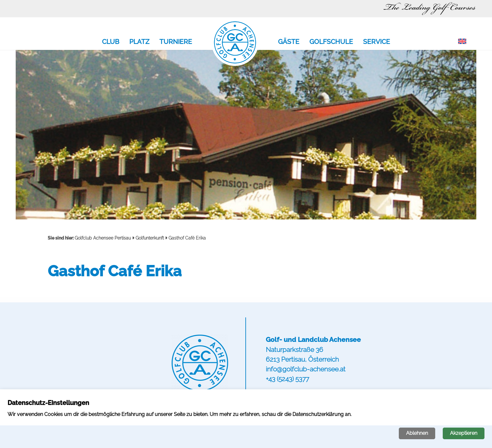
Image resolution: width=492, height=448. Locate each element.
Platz (139, 42)
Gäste (289, 42)
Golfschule (331, 42)
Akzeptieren (464, 433)
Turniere (176, 42)
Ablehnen (417, 433)
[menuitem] (462, 42)
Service (377, 42)
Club (111, 42)
